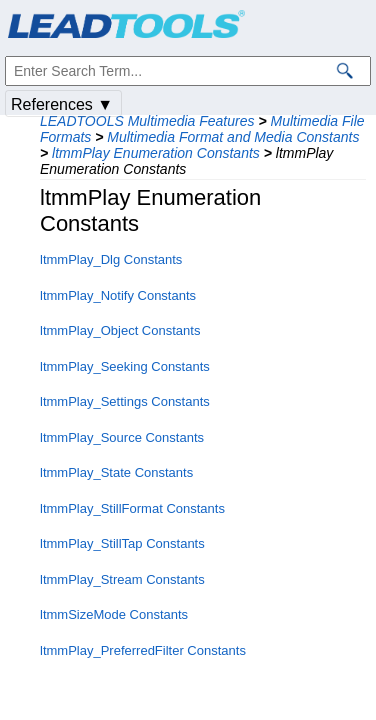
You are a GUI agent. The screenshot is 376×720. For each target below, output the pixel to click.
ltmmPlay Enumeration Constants (156, 153)
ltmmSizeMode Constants (114, 614)
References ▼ (62, 104)
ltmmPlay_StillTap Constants (122, 543)
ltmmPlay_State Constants (116, 472)
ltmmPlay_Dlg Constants (111, 259)
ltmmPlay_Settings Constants (125, 401)
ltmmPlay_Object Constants (120, 330)
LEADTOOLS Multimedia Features (147, 121)
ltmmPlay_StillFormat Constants (132, 508)
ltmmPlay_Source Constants (122, 437)
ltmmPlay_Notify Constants (118, 295)
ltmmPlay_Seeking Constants (125, 366)
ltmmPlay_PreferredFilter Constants (143, 650)
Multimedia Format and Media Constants (233, 137)
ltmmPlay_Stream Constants (122, 579)
